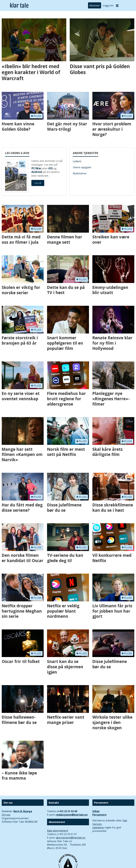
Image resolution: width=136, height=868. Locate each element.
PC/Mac (36, 168)
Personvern (99, 815)
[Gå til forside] (19, 6)
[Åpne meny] (117, 6)
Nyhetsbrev (80, 173)
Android (37, 172)
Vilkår (96, 811)
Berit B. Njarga (23, 811)
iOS (51, 168)
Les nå (38, 183)
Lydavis (77, 161)
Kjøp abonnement (58, 831)
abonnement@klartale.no (71, 838)
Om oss (6, 815)
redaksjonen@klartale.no (72, 815)
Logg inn (108, 5)
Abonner (95, 5)
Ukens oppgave (82, 167)
